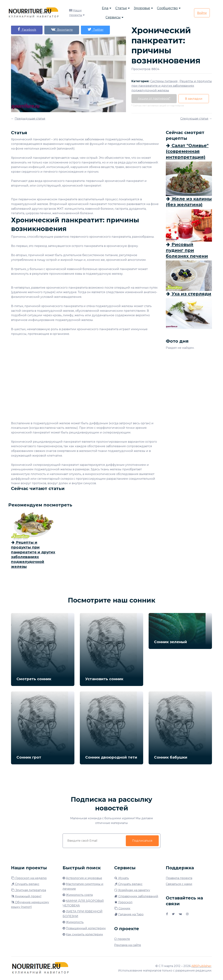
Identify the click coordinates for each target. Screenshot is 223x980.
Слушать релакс (25, 884)
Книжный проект (26, 896)
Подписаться (142, 841)
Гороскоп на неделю (29, 878)
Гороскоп (123, 902)
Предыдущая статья (30, 119)
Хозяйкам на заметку (132, 890)
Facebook (27, 29)
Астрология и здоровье (84, 878)
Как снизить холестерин (84, 934)
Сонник (122, 908)
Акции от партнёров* (154, 99)
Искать (122, 878)
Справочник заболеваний (136, 896)
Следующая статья (194, 119)
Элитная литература (29, 890)
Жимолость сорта (79, 895)
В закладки (194, 99)
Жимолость (75, 922)
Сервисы (113, 17)
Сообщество (167, 8)
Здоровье (142, 8)
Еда (105, 8)
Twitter (95, 29)
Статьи (121, 8)
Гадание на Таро (129, 914)
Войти (202, 13)
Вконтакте (62, 29)
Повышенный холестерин (86, 928)
